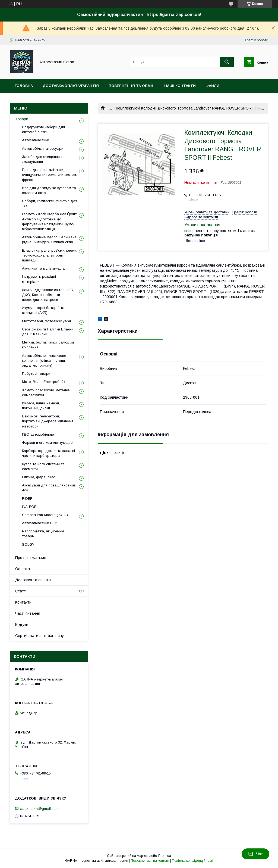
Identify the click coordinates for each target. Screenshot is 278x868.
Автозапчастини (36, 140)
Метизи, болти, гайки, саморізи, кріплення (48, 345)
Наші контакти (180, 86)
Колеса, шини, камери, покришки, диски (41, 406)
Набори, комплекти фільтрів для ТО (50, 203)
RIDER (27, 499)
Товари (22, 119)
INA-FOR (29, 507)
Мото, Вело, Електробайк (44, 382)
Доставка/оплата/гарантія (71, 86)
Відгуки (22, 625)
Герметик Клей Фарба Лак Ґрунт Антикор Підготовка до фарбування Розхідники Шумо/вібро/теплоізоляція (49, 221)
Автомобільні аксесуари (43, 149)
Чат (255, 854)
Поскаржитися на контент (150, 861)
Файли (212, 86)
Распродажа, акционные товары (43, 534)
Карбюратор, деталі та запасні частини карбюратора (48, 453)
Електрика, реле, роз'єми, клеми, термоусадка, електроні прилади (50, 255)
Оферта (23, 569)
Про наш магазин (31, 558)
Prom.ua (165, 856)
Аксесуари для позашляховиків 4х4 (49, 488)
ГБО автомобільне (38, 434)
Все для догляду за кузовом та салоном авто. (49, 190)
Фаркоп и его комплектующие (47, 443)
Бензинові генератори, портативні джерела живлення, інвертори (48, 421)
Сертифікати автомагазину (40, 636)
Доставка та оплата (33, 580)
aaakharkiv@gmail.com (39, 808)
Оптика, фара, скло (39, 477)
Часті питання (28, 613)
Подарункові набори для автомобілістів (43, 129)
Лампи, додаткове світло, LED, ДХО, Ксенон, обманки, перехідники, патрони (48, 295)
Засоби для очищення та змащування (43, 159)
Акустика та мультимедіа (43, 268)
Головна (24, 86)
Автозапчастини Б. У (39, 523)
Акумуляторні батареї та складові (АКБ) (43, 310)
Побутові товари (36, 374)
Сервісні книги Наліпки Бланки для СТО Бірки (48, 332)
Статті (21, 591)
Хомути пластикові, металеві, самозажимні (47, 393)
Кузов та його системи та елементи (43, 466)
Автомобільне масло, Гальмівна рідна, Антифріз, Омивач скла (49, 240)
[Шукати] (227, 62)
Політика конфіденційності (192, 861)
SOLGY (28, 544)
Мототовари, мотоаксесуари (46, 321)
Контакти (23, 602)
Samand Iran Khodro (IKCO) (45, 515)
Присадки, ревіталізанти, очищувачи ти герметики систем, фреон (49, 175)
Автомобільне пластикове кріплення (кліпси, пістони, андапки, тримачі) (44, 360)
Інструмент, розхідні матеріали (39, 279)
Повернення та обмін (132, 86)
